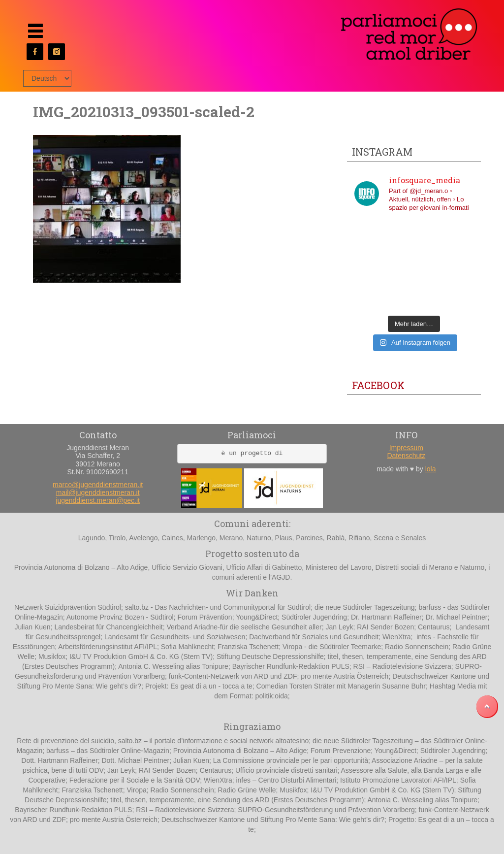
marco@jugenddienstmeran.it (98, 485)
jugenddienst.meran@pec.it (98, 500)
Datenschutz (406, 456)
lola (431, 469)
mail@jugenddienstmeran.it (98, 493)
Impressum (406, 448)
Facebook (378, 385)
